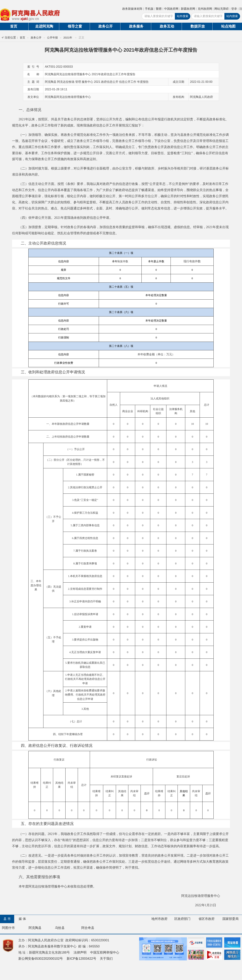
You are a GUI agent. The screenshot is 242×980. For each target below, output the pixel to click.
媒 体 (22, 919)
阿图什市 (8, 928)
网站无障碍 (222, 9)
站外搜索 (183, 16)
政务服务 (136, 26)
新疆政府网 (188, 9)
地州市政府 (159, 919)
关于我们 (106, 959)
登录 (234, 9)
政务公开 (106, 26)
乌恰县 (60, 928)
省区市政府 (206, 919)
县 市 (7, 919)
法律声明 (80, 952)
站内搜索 (232, 16)
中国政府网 (171, 9)
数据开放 (198, 26)
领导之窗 (75, 26)
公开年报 (52, 38)
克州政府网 (205, 9)
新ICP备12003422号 (81, 959)
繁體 (159, 9)
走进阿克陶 (44, 26)
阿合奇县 (88, 928)
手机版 (149, 9)
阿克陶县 (35, 928)
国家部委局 (231, 919)
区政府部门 (182, 919)
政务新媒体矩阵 (132, 9)
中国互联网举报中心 (105, 952)
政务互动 (167, 26)
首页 (22, 38)
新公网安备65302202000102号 (41, 959)
